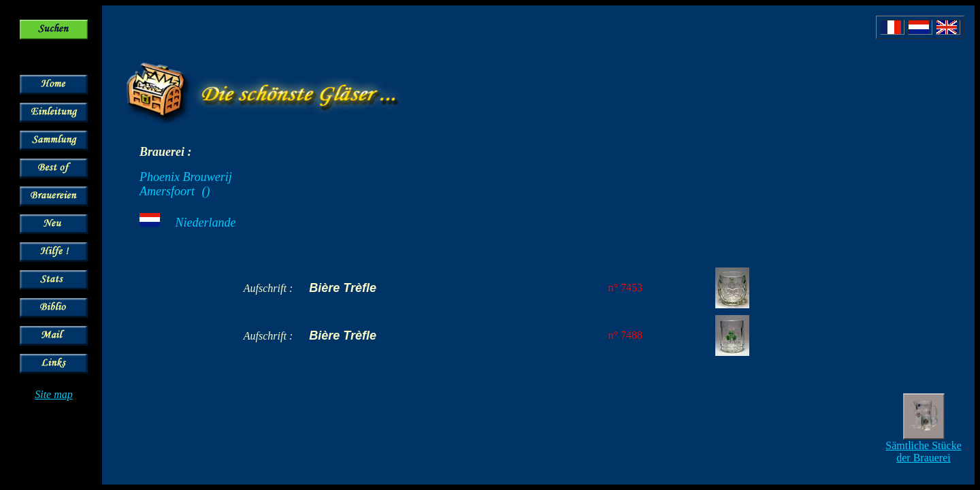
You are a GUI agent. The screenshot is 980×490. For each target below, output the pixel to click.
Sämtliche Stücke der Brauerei (924, 452)
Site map (54, 394)
